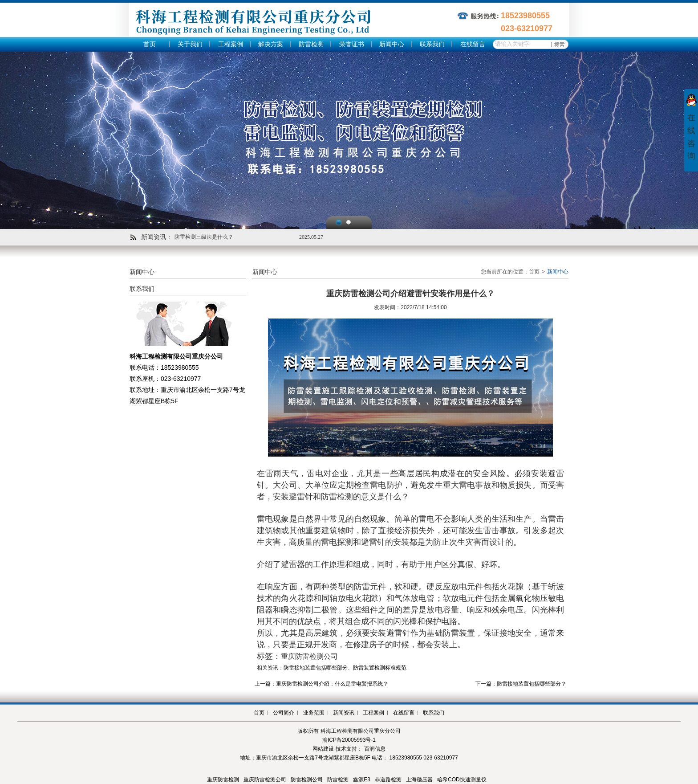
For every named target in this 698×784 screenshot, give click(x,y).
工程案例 (231, 44)
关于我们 (190, 44)
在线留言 (473, 44)
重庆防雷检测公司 (265, 780)
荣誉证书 (352, 44)
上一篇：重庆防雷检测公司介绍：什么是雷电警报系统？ (321, 684)
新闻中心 (392, 44)
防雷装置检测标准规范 (380, 668)
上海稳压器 (419, 780)
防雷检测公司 (307, 780)
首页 (150, 44)
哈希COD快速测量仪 (462, 780)
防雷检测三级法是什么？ (204, 237)
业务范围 (314, 713)
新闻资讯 (344, 713)
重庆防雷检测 (223, 780)
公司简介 (284, 713)
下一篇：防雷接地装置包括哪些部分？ (521, 684)
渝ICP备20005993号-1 (349, 740)
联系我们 (432, 44)
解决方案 (271, 44)
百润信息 (375, 749)
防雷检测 (311, 44)
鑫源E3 (362, 780)
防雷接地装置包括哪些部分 (316, 668)
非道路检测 (388, 780)
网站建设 (323, 749)
